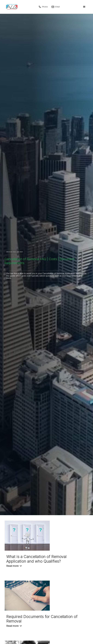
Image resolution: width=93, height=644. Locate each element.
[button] (84, 7)
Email (58, 7)
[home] (11, 7)
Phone (45, 7)
